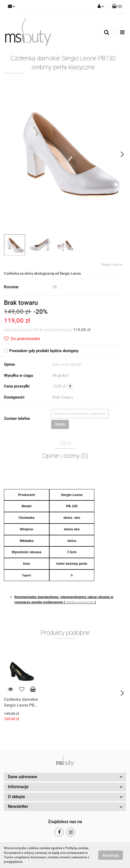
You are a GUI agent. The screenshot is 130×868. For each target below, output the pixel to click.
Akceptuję (111, 855)
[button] (117, 7)
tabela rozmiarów (80, 602)
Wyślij (60, 424)
